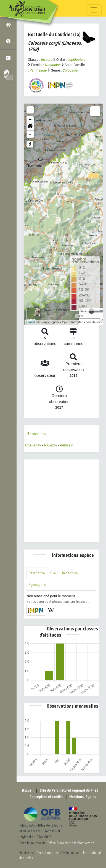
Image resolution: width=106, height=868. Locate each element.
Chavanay (33, 445)
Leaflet (31, 322)
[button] (30, 127)
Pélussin (67, 445)
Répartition (70, 573)
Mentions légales (83, 797)
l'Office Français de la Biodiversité (70, 843)
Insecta (47, 60)
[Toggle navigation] (94, 10)
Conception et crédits (46, 797)
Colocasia (70, 70)
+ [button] (30, 120)
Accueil (28, 790)
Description (37, 573)
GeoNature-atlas (48, 853)
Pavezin (51, 445)
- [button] (30, 134)
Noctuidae (53, 65)
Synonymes (37, 585)
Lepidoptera (76, 60)
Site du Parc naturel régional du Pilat (69, 790)
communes (37, 434)
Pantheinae (38, 70)
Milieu (54, 573)
